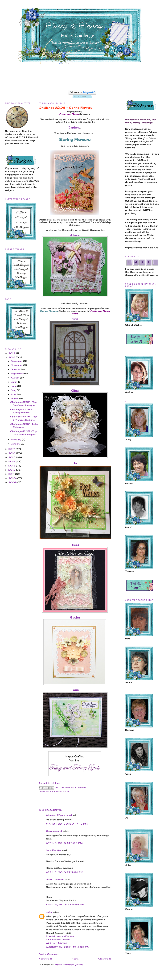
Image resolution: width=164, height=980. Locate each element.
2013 (12, 466)
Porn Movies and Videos (60, 936)
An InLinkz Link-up (49, 783)
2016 (12, 453)
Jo (75, 463)
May (14, 390)
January (16, 444)
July (14, 382)
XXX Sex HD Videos (58, 939)
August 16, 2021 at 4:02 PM (68, 947)
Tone (75, 690)
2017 (12, 449)
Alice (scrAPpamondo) (59, 815)
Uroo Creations (55, 879)
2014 (12, 461)
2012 (12, 470)
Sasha (75, 617)
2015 (12, 457)
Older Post (105, 959)
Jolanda (75, 235)
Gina (75, 390)
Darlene (74, 127)
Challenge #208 (59, 791)
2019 (12, 353)
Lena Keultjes (54, 850)
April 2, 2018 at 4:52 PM (65, 905)
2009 (13, 482)
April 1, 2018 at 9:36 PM (65, 872)
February (16, 440)
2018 (12, 357)
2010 (12, 478)
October (16, 369)
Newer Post (45, 959)
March (15, 399)
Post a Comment (49, 954)
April (14, 394)
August (15, 378)
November (17, 365)
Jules (75, 545)
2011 (12, 474)
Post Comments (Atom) (69, 965)
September (18, 374)
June (14, 386)
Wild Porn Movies (56, 943)
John (49, 912)
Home (75, 959)
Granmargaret (54, 831)
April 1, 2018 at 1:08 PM (64, 843)
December (17, 361)
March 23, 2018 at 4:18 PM (67, 824)
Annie (75, 319)
